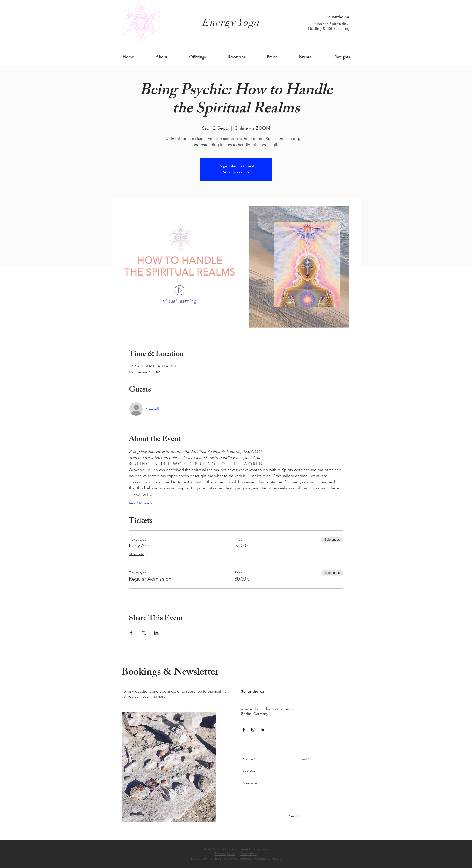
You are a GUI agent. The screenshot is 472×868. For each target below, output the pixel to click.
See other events (236, 173)
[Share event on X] (144, 633)
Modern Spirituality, (332, 24)
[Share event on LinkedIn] (156, 633)
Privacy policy (225, 854)
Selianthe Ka (338, 17)
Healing (316, 28)
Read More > (141, 503)
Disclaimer (248, 854)
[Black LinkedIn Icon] (262, 730)
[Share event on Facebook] (131, 633)
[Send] (293, 816)
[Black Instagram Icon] (253, 730)
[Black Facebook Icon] (244, 730)
